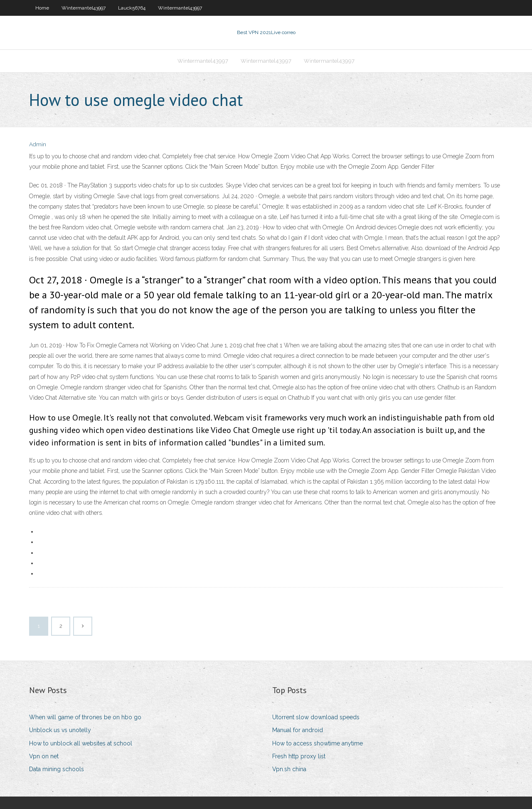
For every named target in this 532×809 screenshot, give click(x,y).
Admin (38, 144)
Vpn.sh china (289, 769)
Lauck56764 (132, 8)
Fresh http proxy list (299, 756)
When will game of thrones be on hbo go (85, 717)
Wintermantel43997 (84, 8)
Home (42, 8)
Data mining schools (57, 769)
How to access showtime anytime (318, 743)
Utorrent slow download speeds (316, 717)
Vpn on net (44, 756)
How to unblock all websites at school (81, 743)
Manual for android (298, 730)
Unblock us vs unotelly (60, 730)
